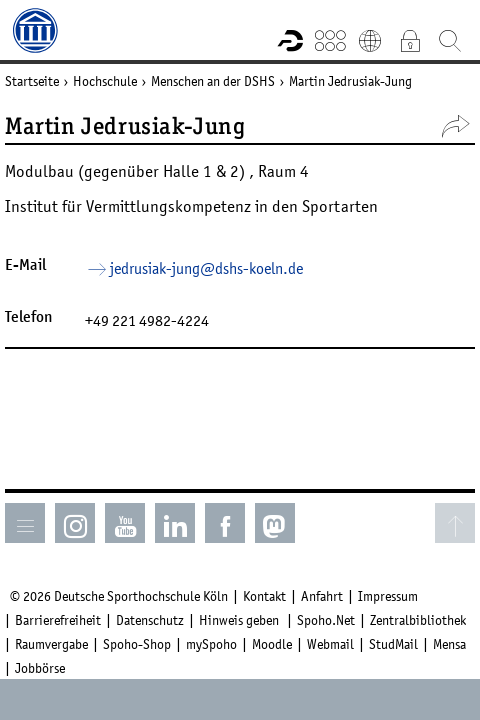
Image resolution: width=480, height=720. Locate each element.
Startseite (32, 81)
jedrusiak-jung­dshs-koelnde (206, 268)
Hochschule (105, 81)
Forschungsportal (290, 40)
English (370, 40)
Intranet (410, 40)
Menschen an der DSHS (213, 81)
